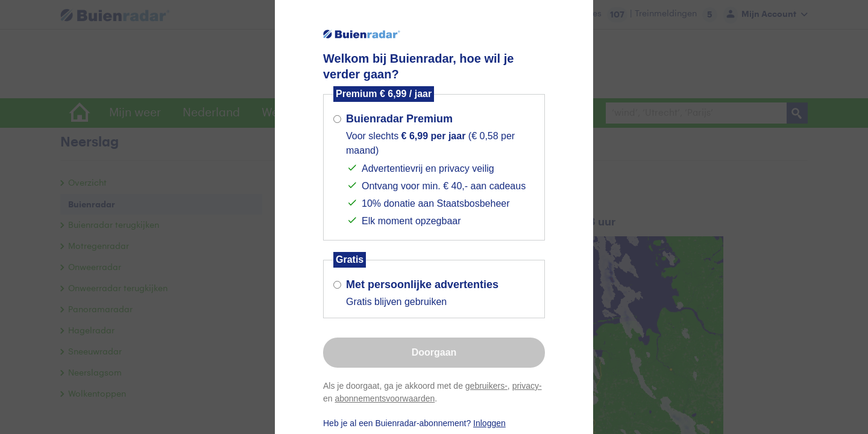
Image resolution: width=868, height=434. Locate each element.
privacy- (527, 386)
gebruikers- (486, 386)
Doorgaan (434, 352)
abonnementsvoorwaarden (385, 398)
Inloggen (489, 423)
